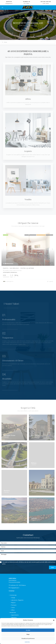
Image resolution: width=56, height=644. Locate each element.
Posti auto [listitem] (13, 605)
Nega (28, 634)
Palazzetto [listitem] (13, 617)
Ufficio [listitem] (12, 610)
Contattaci (11, 591)
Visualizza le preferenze (28, 639)
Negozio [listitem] (13, 603)
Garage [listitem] (13, 598)
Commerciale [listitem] (13, 595)
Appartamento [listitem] (14, 615)
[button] (54, 620)
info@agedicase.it (9, 4)
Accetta (28, 630)
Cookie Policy (27, 642)
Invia (52, 567)
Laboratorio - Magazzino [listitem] (17, 600)
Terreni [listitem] (12, 608)
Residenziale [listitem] (12, 612)
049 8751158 (9, 2)
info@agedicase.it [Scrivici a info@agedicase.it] (15, 588)
